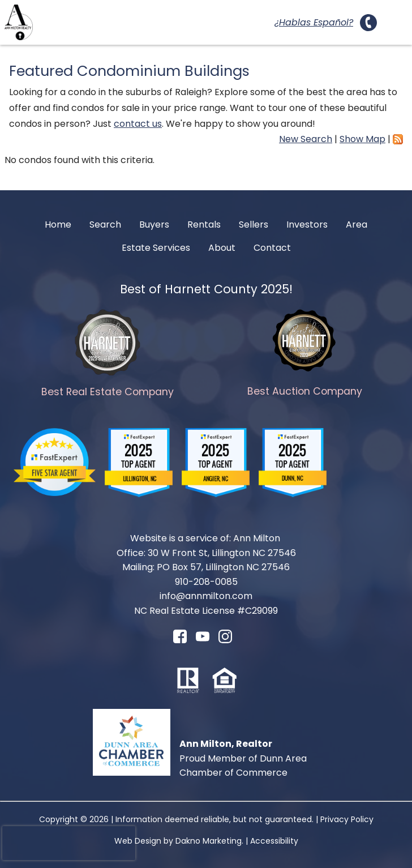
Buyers (154, 225)
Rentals (204, 225)
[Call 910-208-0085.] (368, 23)
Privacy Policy (347, 819)
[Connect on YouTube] (203, 640)
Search (105, 225)
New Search (306, 139)
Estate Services (156, 248)
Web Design (138, 841)
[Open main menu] (394, 23)
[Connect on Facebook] (180, 640)
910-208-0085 (206, 582)
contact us (138, 124)
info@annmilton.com (206, 596)
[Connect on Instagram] (225, 640)
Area (357, 225)
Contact (272, 248)
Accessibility (274, 841)
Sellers (254, 225)
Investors (307, 225)
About (222, 248)
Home (58, 225)
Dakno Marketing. (209, 841)
